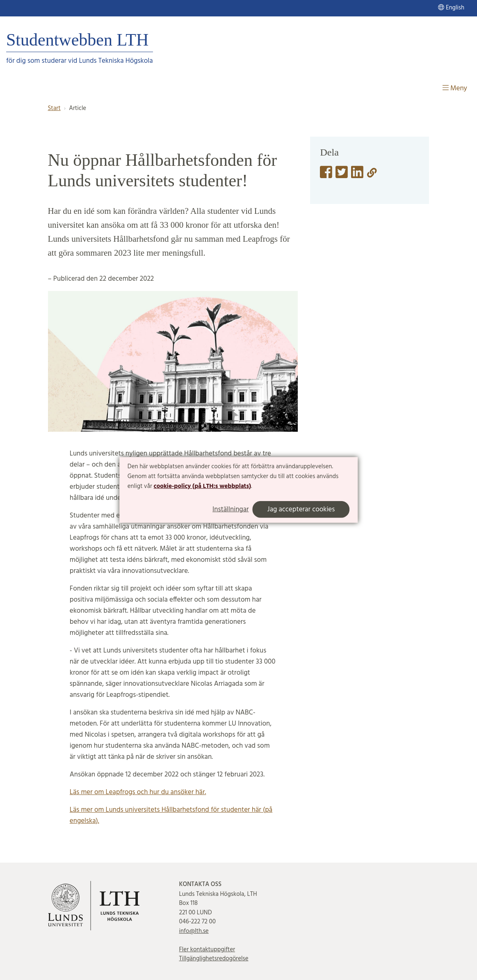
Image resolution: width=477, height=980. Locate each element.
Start (54, 108)
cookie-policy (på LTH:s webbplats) (202, 486)
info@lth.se (194, 931)
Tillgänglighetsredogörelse (213, 959)
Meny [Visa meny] (455, 88)
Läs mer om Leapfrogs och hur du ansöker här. (138, 792)
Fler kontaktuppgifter (207, 950)
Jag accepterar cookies (301, 509)
